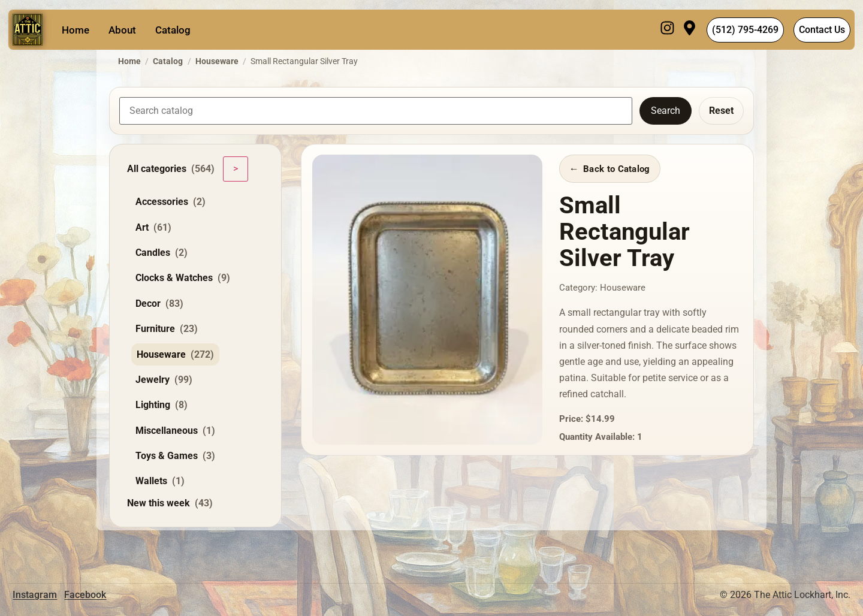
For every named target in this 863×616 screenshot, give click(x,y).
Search (666, 111)
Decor (159, 304)
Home (76, 30)
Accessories (171, 202)
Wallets (160, 481)
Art (153, 228)
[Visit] (690, 30)
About (122, 30)
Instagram (35, 595)
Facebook (85, 595)
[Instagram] (667, 30)
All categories (171, 169)
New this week (170, 503)
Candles (162, 253)
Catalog (173, 30)
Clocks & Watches (183, 278)
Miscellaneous (175, 431)
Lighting (162, 405)
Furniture (167, 329)
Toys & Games (175, 456)
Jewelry (164, 380)
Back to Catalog (616, 169)
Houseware (217, 61)
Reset (721, 111)
